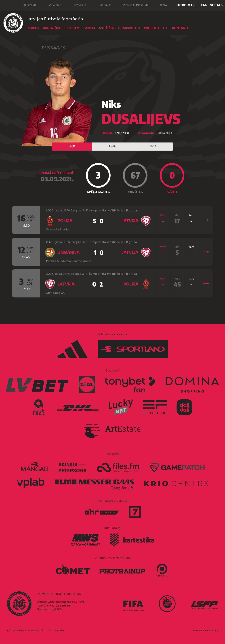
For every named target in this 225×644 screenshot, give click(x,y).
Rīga (160, 5)
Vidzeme (52, 5)
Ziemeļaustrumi (132, 5)
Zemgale (76, 5)
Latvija (130, 221)
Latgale (101, 5)
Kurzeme (26, 5)
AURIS (215, 630)
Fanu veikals (212, 5)
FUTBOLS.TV (186, 5)
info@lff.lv (56, 609)
